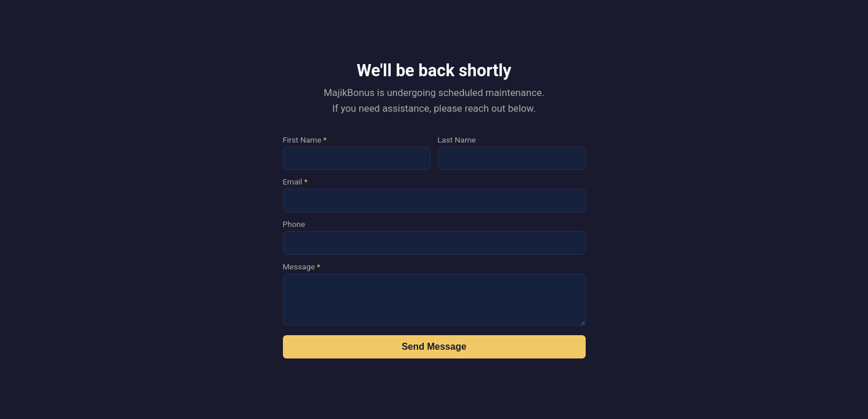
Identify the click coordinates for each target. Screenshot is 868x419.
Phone (294, 224)
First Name (305, 140)
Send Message (434, 347)
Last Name (457, 140)
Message (302, 267)
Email (295, 182)
